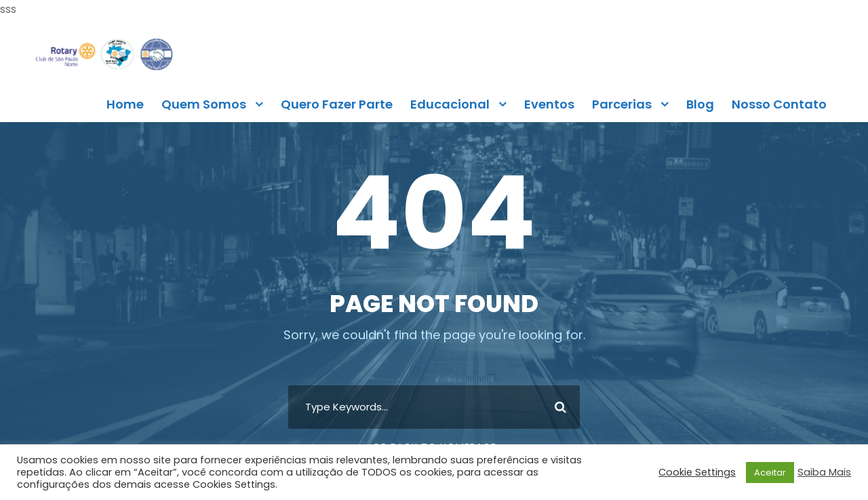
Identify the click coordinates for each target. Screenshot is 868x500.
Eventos (549, 104)
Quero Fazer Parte (337, 104)
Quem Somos (204, 104)
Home (125, 104)
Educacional (450, 104)
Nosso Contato (779, 104)
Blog (700, 104)
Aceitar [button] (770, 473)
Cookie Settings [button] (697, 472)
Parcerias (622, 104)
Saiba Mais (824, 472)
